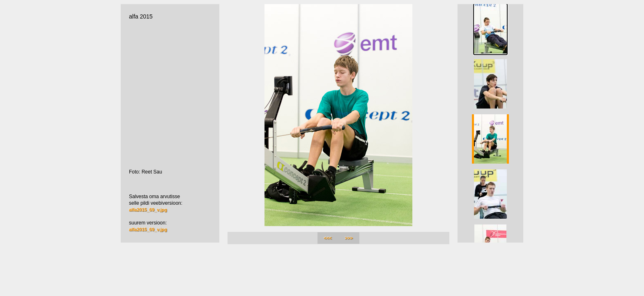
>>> (349, 238)
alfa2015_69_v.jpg (148, 210)
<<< (328, 238)
